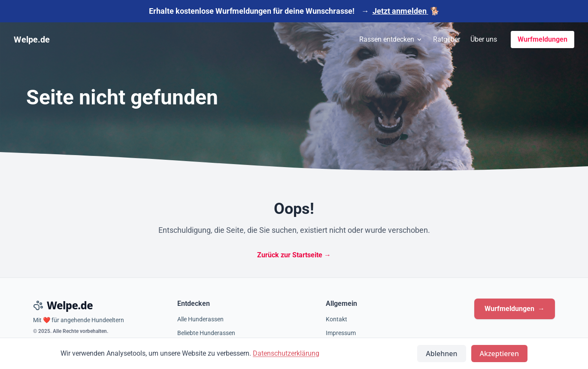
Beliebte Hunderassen (206, 333)
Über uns (484, 39)
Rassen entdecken (391, 39)
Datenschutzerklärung (286, 353)
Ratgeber (447, 39)
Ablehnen (441, 354)
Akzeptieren (499, 354)
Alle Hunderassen (200, 319)
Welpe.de (32, 40)
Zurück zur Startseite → (294, 255)
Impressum (341, 333)
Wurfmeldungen (543, 39)
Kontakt (336, 319)
